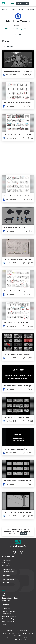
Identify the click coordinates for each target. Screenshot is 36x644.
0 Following (18, 29)
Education (30, 9)
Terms (14, 638)
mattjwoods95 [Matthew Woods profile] (9, 75)
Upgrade (23, 534)
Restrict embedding (8, 621)
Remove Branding (8, 619)
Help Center (6, 593)
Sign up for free (23, 3)
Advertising (6, 600)
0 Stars (18, 35)
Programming (6, 560)
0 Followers (28, 29)
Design (22, 9)
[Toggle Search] (31, 3)
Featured (4, 9)
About (9, 638)
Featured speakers (8, 572)
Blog (4, 595)
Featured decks (7, 569)
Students (5, 585)
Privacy (20, 638)
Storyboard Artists (8, 580)
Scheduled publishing (9, 616)
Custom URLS (6, 614)
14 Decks (8, 29)
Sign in (12, 3)
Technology (6, 563)
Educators (5, 582)
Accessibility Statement (18, 640)
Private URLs (6, 608)
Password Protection (9, 611)
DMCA (26, 638)
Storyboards (6, 565)
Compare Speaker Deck (10, 598)
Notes (4, 624)
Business (13, 9)
